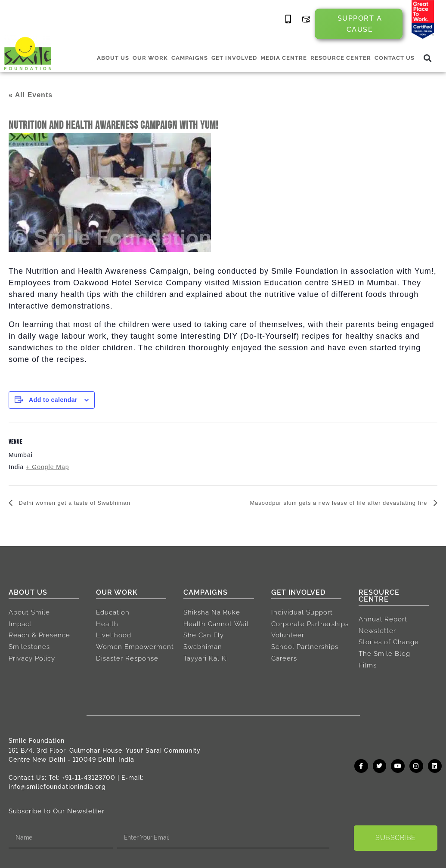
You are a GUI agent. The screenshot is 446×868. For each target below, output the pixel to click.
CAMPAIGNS (190, 58)
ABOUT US (113, 58)
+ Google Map (47, 467)
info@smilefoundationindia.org (57, 787)
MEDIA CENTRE (284, 58)
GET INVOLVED (234, 58)
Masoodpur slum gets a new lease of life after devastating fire (321, 503)
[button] (428, 58)
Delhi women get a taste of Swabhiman (85, 503)
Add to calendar (53, 400)
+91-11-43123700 (89, 778)
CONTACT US (395, 58)
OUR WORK (150, 58)
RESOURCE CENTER (341, 58)
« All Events (31, 95)
